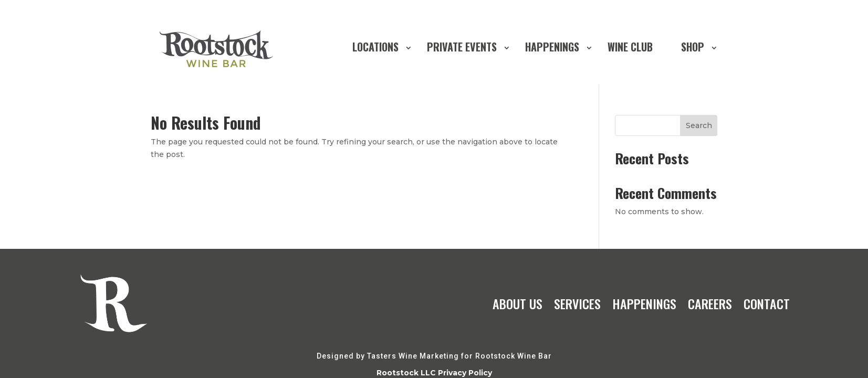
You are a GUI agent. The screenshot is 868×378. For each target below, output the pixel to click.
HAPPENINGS (552, 47)
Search (699, 125)
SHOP (693, 47)
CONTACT (767, 303)
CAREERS (710, 303)
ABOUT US (517, 303)
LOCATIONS (375, 47)
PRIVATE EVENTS (462, 47)
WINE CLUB (630, 47)
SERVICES (577, 303)
